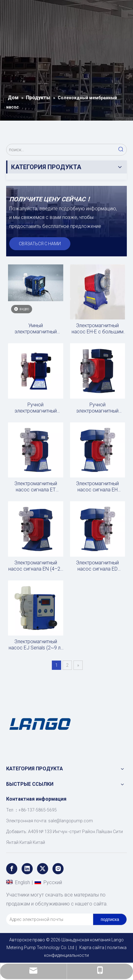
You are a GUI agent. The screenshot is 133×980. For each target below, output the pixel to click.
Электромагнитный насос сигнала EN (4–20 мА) (36, 566)
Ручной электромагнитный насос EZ (36, 408)
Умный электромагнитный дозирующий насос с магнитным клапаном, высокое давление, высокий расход (35, 329)
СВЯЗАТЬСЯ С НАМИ (40, 244)
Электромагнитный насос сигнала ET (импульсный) (36, 487)
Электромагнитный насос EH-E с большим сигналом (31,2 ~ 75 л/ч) (97, 329)
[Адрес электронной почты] (48, 919)
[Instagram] (58, 869)
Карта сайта (92, 948)
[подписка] (110, 919)
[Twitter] (43, 869)
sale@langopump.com (71, 821)
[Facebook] (12, 869)
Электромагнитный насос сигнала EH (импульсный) (97, 487)
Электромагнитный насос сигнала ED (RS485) (97, 566)
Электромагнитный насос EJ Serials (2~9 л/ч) (35, 645)
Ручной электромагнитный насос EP (97, 408)
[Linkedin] (27, 869)
